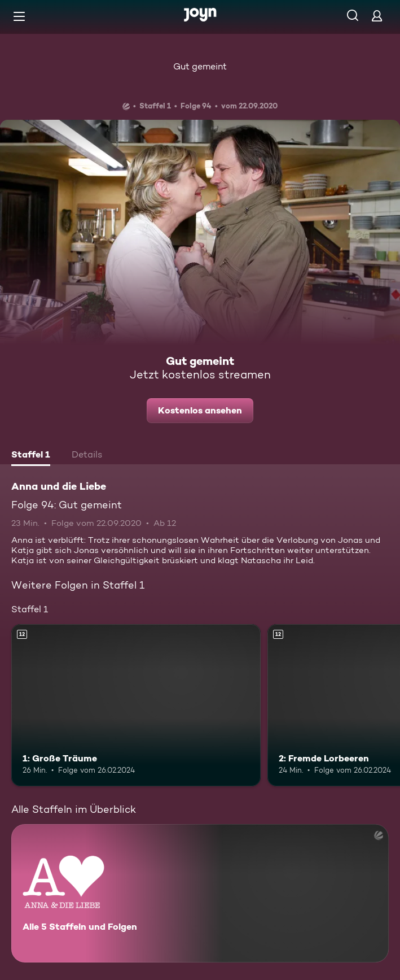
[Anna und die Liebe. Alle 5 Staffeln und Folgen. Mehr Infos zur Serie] (200, 893)
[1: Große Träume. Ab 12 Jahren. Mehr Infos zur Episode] (136, 705)
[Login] (377, 16)
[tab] (31, 456)
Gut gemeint (200, 66)
